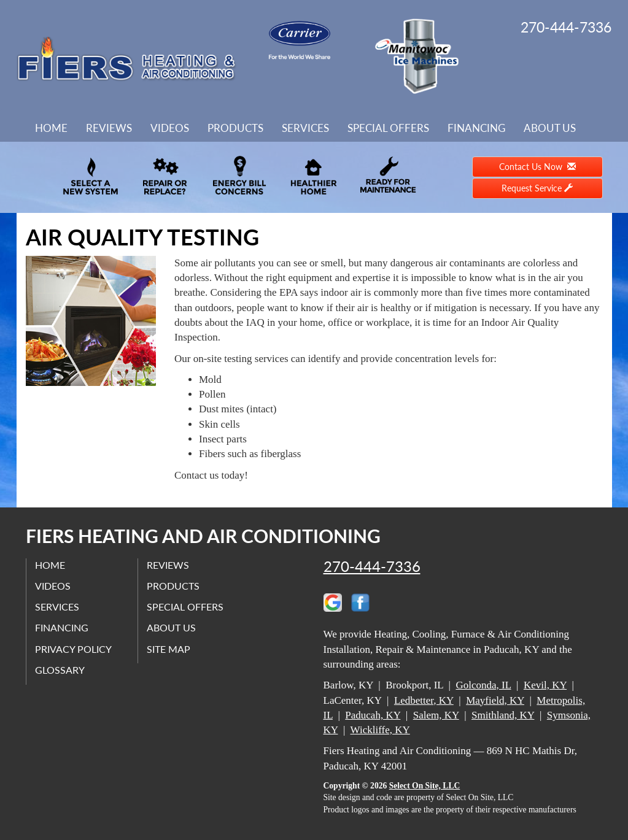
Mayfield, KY (495, 700)
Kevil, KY (545, 685)
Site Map (169, 649)
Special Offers (388, 128)
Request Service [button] (537, 188)
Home (51, 128)
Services (305, 128)
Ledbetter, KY (424, 700)
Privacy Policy (74, 649)
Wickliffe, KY (380, 730)
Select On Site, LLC (425, 786)
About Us (550, 128)
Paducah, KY (373, 715)
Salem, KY (436, 715)
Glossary (60, 670)
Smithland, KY (503, 715)
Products (235, 128)
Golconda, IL (483, 685)
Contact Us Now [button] (537, 167)
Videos (170, 128)
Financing (476, 128)
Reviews (109, 128)
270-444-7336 (372, 566)
